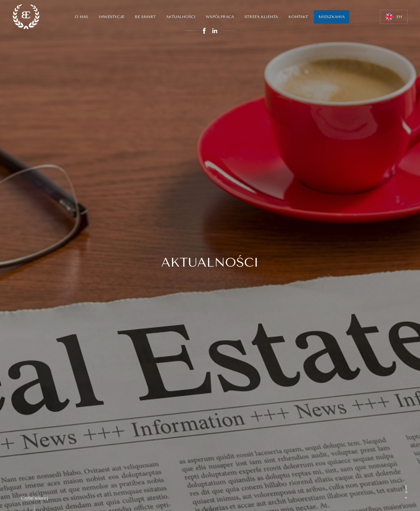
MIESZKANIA (332, 17)
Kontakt (298, 17)
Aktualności (181, 17)
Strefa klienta (261, 17)
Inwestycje (111, 17)
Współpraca (220, 17)
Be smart (145, 17)
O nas (81, 17)
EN (394, 17)
